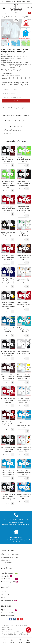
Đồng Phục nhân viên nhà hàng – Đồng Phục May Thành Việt (24, 183)
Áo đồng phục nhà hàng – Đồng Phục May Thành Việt (24, 496)
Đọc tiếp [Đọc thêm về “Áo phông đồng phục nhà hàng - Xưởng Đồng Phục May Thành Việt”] (8, 174)
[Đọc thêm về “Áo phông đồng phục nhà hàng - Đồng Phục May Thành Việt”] (12, 214)
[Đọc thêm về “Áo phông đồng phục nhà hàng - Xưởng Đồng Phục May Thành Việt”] (12, 191)
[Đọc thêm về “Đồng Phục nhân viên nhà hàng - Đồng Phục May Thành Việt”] (28, 189)
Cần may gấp (7, 97)
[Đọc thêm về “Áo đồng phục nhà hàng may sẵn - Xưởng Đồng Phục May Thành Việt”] (28, 455)
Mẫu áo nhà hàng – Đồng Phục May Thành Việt (24, 353)
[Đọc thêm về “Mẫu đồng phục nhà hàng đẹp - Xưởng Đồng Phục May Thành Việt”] (28, 216)
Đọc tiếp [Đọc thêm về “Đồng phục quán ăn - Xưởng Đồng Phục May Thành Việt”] (24, 296)
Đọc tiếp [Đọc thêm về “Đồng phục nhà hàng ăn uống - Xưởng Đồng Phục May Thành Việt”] (8, 368)
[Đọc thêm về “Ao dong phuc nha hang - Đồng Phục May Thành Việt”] (28, 335)
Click (29, 2)
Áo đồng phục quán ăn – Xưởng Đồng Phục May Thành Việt (24, 234)
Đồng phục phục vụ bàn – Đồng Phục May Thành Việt (8, 449)
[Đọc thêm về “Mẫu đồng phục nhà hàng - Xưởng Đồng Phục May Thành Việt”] (12, 478)
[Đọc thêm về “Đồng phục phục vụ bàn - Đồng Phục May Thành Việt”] (12, 455)
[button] (3, 30)
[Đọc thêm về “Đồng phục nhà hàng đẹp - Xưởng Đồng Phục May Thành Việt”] (12, 286)
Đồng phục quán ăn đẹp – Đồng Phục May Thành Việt (24, 258)
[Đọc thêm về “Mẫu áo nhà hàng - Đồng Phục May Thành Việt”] (28, 359)
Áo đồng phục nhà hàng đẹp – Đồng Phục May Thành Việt (8, 234)
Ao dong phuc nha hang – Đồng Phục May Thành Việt (24, 330)
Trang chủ (4, 17)
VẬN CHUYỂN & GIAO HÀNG (12, 130)
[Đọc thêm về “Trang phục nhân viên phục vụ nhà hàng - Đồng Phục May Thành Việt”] (28, 431)
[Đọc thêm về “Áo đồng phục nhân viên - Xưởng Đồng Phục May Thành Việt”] (12, 359)
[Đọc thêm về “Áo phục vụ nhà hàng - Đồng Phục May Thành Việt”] (28, 287)
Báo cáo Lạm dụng (8, 73)
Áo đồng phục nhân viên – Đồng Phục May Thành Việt (8, 400)
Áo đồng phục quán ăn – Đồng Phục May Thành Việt (8, 330)
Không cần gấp (17, 97)
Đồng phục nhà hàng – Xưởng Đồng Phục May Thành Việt (24, 473)
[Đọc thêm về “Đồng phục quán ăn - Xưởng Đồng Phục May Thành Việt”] (28, 310)
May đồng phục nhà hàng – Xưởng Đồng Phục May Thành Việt (24, 400)
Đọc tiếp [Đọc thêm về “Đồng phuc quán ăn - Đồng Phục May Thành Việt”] (8, 415)
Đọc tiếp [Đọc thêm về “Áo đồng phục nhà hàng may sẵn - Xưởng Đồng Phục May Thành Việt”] (24, 440)
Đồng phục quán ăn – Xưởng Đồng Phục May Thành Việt (24, 305)
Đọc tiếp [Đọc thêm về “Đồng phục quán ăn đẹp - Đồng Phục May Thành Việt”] (24, 249)
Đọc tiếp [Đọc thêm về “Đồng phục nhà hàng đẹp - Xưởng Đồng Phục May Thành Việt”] (8, 272)
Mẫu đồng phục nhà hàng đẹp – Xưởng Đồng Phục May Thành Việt (24, 210)
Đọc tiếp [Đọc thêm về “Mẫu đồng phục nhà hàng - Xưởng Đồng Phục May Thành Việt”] (8, 464)
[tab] (16, 130)
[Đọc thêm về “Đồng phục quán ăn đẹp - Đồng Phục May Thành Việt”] (28, 263)
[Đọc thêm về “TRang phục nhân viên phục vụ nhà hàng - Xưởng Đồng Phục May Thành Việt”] (12, 504)
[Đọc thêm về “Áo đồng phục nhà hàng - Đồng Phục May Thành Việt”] (28, 502)
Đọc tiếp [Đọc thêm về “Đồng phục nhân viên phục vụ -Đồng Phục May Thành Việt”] (8, 151)
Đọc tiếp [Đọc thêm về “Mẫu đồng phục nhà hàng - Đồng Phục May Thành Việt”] (24, 151)
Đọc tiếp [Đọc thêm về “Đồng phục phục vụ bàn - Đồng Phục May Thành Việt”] (8, 440)
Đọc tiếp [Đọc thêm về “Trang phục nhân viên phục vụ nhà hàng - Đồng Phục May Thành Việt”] (24, 415)
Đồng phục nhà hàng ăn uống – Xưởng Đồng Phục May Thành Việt (8, 377)
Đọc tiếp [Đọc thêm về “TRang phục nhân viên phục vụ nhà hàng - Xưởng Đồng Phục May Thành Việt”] (8, 487)
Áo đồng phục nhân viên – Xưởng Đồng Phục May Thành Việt (8, 353)
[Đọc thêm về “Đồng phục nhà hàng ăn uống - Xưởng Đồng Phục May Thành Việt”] (12, 382)
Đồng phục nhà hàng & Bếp (21, 17)
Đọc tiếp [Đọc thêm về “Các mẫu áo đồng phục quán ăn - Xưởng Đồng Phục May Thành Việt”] (24, 368)
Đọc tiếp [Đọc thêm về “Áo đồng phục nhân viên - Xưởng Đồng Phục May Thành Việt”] (8, 345)
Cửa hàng (11, 17)
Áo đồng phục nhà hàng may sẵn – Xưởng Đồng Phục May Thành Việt (24, 449)
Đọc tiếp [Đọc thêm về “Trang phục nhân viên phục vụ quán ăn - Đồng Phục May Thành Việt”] (8, 296)
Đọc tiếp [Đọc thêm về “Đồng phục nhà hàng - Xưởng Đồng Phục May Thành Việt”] (24, 464)
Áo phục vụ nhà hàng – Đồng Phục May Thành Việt (24, 281)
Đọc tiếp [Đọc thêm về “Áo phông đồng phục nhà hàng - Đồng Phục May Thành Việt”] (8, 200)
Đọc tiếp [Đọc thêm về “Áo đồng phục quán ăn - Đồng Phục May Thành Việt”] (8, 321)
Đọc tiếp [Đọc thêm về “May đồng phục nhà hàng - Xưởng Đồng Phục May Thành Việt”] (24, 391)
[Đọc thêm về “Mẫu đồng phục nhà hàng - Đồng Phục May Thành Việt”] (28, 165)
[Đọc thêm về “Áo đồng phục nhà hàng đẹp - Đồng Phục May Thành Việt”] (12, 240)
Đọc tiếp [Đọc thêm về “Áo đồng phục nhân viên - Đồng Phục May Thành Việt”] (8, 391)
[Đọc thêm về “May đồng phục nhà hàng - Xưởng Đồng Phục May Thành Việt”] (28, 406)
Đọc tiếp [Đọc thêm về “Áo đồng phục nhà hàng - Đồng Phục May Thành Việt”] (24, 487)
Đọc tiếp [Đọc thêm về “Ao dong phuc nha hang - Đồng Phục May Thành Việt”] (24, 321)
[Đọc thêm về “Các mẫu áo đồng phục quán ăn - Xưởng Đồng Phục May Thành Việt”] (28, 382)
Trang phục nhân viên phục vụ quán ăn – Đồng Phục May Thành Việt (8, 306)
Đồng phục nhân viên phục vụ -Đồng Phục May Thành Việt (8, 160)
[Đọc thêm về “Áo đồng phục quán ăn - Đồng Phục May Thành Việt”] (12, 335)
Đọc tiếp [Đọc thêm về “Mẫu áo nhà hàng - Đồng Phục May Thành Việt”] (24, 345)
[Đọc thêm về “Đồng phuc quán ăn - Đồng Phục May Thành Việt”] (12, 429)
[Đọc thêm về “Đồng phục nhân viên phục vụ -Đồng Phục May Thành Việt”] (12, 165)
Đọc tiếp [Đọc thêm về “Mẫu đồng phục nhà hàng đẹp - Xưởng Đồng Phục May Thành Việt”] (24, 200)
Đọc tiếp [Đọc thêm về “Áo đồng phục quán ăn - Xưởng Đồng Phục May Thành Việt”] (24, 225)
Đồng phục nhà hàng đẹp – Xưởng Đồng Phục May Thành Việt (8, 281)
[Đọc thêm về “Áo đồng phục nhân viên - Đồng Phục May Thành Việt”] (12, 406)
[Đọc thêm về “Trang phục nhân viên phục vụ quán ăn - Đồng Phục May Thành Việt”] (12, 312)
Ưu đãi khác (7, 134)
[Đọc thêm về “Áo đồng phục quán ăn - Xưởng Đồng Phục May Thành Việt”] (28, 239)
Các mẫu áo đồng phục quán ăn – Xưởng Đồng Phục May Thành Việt (24, 377)
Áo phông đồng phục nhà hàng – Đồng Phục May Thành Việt (8, 209)
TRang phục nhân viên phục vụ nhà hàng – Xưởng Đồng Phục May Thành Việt (8, 497)
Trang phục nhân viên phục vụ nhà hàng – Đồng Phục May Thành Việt (24, 425)
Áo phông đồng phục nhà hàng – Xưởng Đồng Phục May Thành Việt (8, 184)
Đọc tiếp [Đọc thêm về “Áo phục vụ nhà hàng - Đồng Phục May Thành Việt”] (24, 272)
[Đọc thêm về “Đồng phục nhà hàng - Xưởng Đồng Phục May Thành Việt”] (28, 478)
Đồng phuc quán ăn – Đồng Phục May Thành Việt (8, 424)
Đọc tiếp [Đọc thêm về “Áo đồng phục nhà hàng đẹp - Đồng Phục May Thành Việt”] (8, 225)
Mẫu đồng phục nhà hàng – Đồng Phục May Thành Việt (24, 160)
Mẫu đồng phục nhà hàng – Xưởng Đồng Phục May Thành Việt (8, 473)
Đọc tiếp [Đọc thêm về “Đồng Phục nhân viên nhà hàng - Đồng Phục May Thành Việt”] (24, 174)
